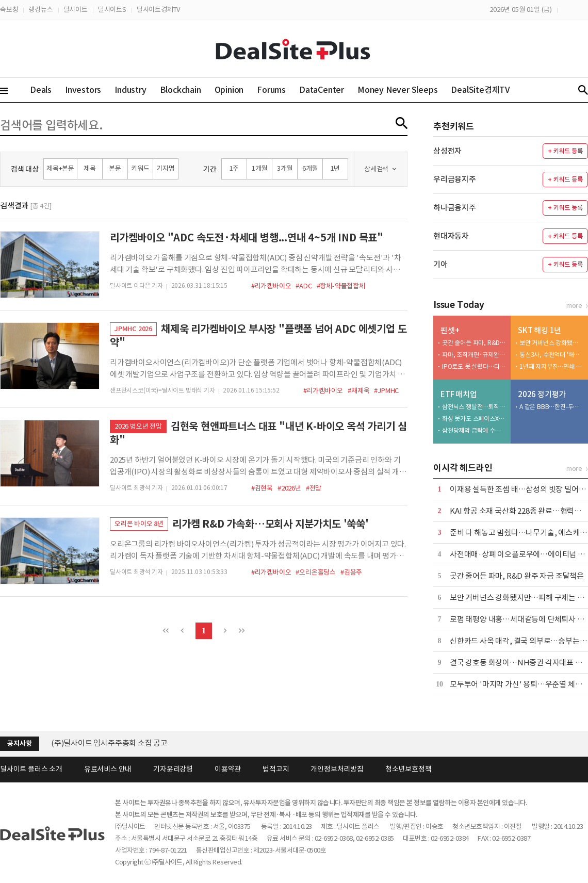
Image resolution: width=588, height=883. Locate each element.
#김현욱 (262, 488)
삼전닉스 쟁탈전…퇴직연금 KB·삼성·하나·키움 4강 (474, 407)
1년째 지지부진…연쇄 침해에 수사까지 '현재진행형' (551, 366)
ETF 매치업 (459, 394)
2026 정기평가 (542, 394)
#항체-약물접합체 (341, 286)
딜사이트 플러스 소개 (31, 769)
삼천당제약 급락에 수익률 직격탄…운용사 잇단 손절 (474, 430)
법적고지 (276, 769)
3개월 (285, 168)
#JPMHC (386, 391)
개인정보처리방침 (337, 769)
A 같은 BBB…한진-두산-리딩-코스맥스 (551, 407)
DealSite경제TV (486, 89)
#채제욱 (358, 391)
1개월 (259, 168)
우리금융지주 (455, 179)
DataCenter (322, 90)
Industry (130, 90)
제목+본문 (60, 168)
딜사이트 (76, 10)
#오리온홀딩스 (316, 572)
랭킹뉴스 (40, 10)
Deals (41, 90)
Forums (271, 90)
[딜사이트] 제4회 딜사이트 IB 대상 (105, 743)
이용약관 (228, 769)
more (574, 306)
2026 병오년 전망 (138, 426)
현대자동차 (451, 236)
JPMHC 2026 (133, 329)
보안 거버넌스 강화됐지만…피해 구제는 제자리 (551, 343)
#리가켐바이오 (271, 286)
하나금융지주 (455, 208)
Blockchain (181, 90)
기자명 (165, 168)
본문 (115, 168)
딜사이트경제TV (158, 10)
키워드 (140, 168)
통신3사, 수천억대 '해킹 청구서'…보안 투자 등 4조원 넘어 (551, 355)
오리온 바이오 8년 (139, 524)
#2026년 (289, 488)
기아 (440, 264)
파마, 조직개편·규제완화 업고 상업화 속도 (474, 355)
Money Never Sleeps (397, 90)
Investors (83, 90)
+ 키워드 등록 (565, 151)
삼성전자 (447, 151)
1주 (234, 168)
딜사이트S (112, 10)
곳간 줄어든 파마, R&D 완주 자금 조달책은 (474, 343)
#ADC (304, 286)
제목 (90, 168)
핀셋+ (450, 330)
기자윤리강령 (173, 769)
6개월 (310, 168)
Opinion (229, 90)
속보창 (9, 10)
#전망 (314, 488)
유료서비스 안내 (108, 769)
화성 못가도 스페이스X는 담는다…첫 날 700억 (474, 419)
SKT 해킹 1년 (540, 330)
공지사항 (19, 743)
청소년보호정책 (409, 769)
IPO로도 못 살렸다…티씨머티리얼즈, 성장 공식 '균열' (474, 366)
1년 (336, 168)
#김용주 (351, 572)
